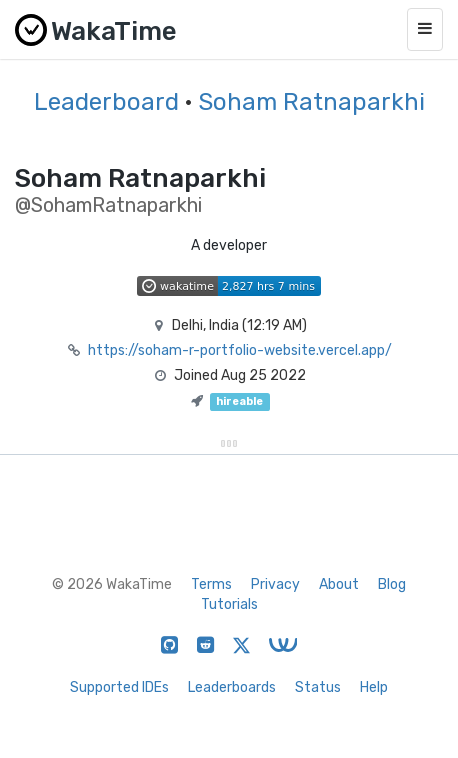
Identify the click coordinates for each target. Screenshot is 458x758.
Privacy (275, 584)
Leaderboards (232, 687)
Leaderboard (106, 102)
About (339, 584)
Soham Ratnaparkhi (311, 102)
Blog (392, 584)
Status (318, 687)
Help (374, 687)
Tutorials (229, 604)
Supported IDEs (119, 687)
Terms (211, 584)
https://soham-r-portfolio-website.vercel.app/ (240, 350)
